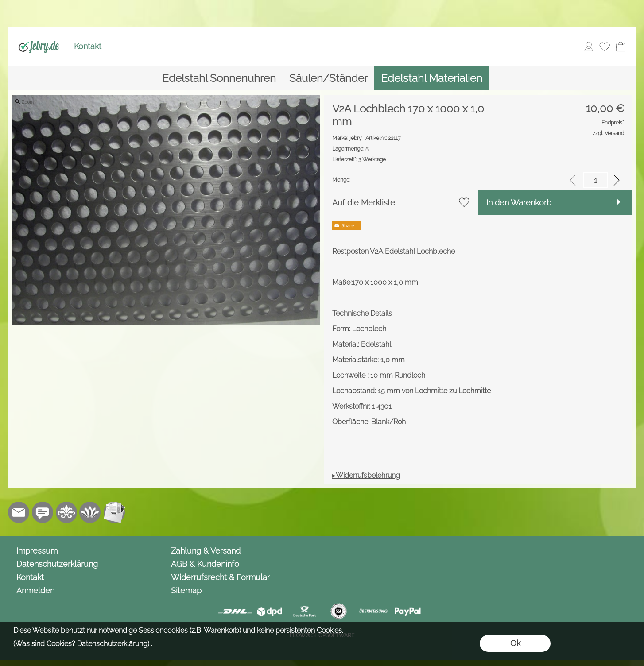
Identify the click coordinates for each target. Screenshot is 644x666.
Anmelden (35, 590)
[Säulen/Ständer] (328, 78)
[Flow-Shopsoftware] (90, 512)
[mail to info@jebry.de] (19, 512)
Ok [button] (515, 643)
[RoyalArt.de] (66, 512)
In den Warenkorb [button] (519, 203)
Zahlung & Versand (206, 551)
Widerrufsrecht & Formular (220, 577)
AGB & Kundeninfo (205, 564)
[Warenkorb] (621, 46)
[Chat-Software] (43, 512)
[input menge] (596, 180)
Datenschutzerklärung (57, 564)
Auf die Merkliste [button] (364, 203)
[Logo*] (39, 36)
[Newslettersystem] (114, 512)
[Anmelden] (589, 46)
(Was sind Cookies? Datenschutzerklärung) (81, 644)
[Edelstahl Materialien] (432, 78)
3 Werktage (359, 159)
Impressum (37, 551)
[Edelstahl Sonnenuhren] (219, 78)
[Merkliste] (605, 46)
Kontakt (88, 46)
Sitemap (186, 590)
